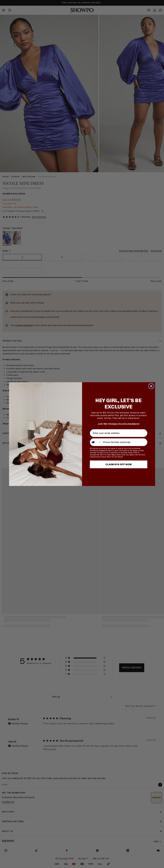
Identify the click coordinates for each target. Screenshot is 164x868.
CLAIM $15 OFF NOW (119, 464)
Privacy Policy (106, 457)
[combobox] (96, 442)
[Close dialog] (151, 386)
